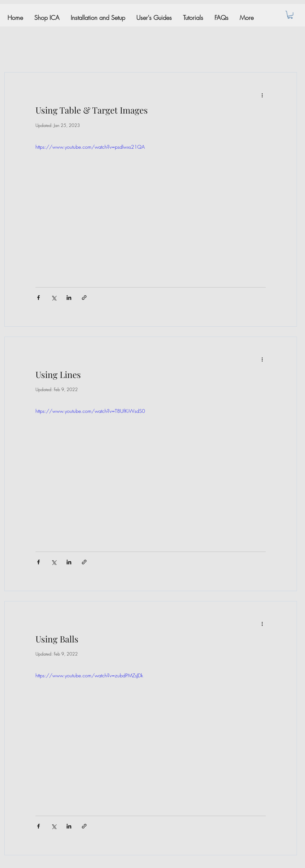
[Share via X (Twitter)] (54, 298)
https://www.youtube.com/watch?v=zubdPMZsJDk (89, 675)
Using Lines (58, 374)
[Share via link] (84, 298)
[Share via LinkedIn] (69, 298)
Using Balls (57, 639)
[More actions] (262, 95)
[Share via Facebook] (38, 298)
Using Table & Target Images (92, 110)
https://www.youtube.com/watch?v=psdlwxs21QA (90, 147)
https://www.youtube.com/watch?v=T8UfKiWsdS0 (90, 411)
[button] (290, 15)
